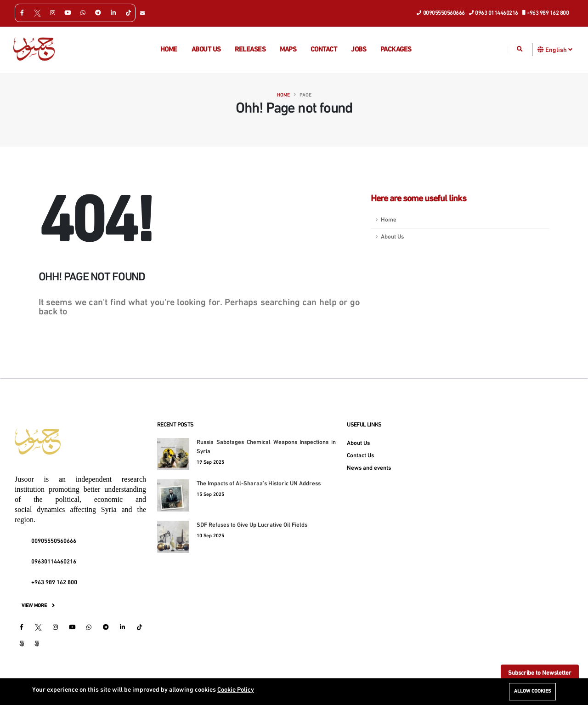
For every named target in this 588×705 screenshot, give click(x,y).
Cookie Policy (236, 690)
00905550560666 (441, 12)
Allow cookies (532, 691)
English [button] (559, 50)
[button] (541, 49)
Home (169, 50)
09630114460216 (54, 562)
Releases (250, 50)
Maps (288, 50)
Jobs (359, 50)
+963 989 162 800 (546, 12)
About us (206, 50)
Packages (396, 50)
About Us (392, 237)
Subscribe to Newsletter (540, 673)
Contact (324, 50)
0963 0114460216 (494, 12)
